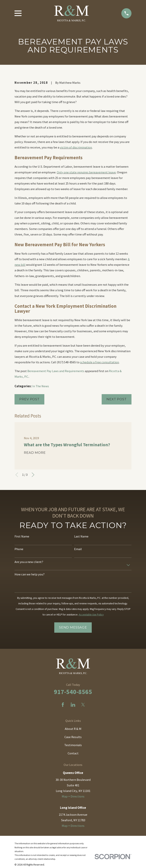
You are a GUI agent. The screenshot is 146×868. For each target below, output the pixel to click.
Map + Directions (73, 796)
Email (78, 549)
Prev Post (29, 399)
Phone (19, 549)
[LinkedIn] (73, 705)
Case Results (73, 737)
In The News (41, 386)
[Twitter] (83, 705)
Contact (73, 753)
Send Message (73, 627)
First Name (22, 537)
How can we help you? (30, 574)
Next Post (117, 399)
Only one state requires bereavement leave (86, 172)
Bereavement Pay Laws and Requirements (56, 371)
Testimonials (73, 745)
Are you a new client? (29, 562)
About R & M (73, 729)
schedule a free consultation (99, 362)
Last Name (81, 537)
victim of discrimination (76, 147)
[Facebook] (63, 705)
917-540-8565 (73, 692)
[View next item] (33, 475)
